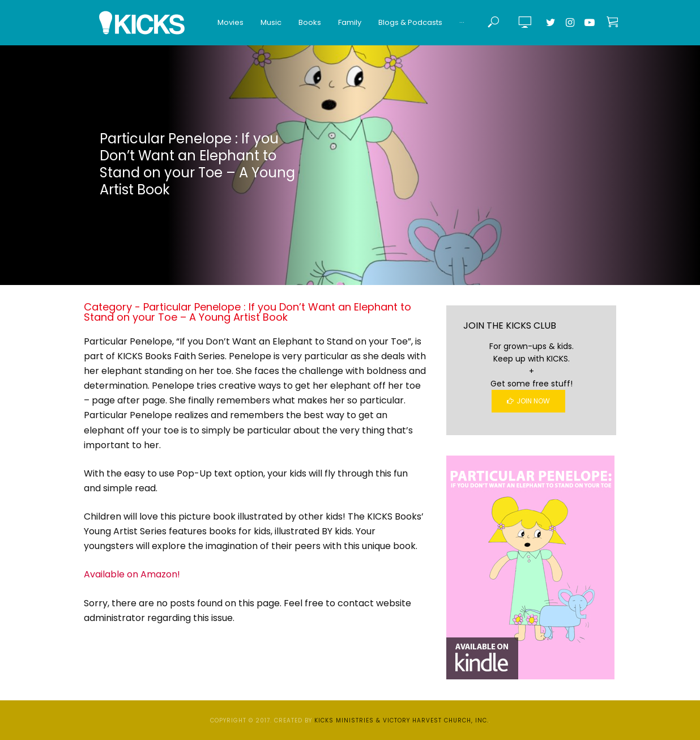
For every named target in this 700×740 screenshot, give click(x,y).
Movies (231, 22)
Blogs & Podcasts (410, 22)
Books (310, 22)
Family (350, 22)
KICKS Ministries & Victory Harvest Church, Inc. (402, 720)
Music (271, 22)
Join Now (528, 401)
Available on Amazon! (132, 574)
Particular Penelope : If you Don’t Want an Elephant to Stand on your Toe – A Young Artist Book (197, 164)
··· (462, 22)
